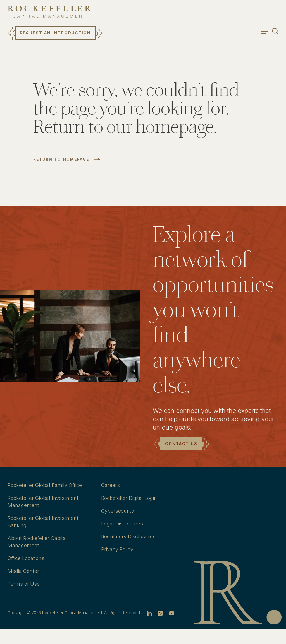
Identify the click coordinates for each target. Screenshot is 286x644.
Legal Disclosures (122, 524)
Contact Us (181, 444)
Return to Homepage (61, 159)
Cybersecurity (118, 511)
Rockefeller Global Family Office (45, 485)
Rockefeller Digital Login (129, 498)
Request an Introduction (55, 33)
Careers (110, 485)
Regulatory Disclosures (128, 536)
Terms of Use (24, 584)
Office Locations (26, 558)
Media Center (23, 571)
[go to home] (49, 12)
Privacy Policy (117, 549)
